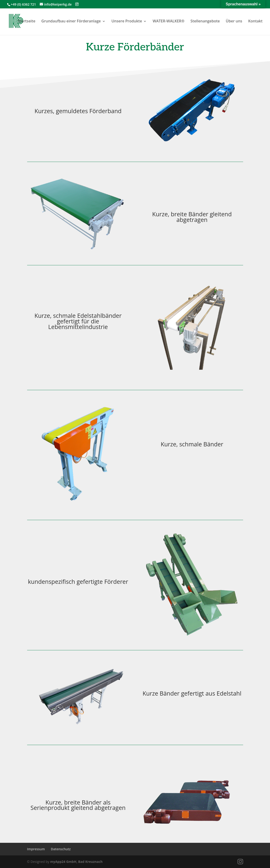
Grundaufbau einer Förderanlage (71, 21)
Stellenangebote (205, 21)
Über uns (234, 21)
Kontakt (255, 21)
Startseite (27, 21)
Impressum (36, 849)
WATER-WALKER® (169, 21)
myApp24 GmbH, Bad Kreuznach (76, 862)
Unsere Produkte (127, 21)
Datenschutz (61, 849)
